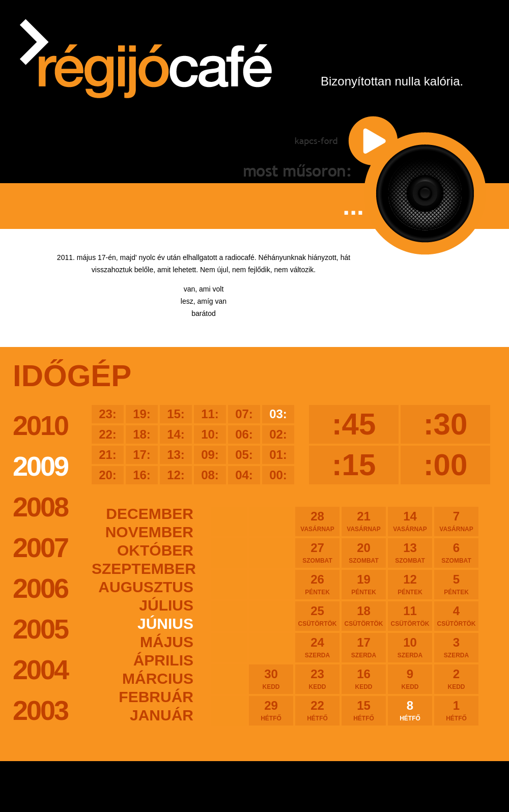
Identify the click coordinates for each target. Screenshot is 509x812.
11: (210, 414)
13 (410, 553)
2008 (40, 507)
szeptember (143, 569)
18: (142, 434)
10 (410, 647)
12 (410, 584)
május (167, 642)
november (149, 532)
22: (108, 434)
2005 (40, 629)
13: (176, 455)
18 (364, 616)
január (162, 715)
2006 (40, 588)
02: (278, 434)
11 (410, 616)
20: (108, 475)
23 (317, 679)
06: (244, 434)
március (158, 678)
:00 (446, 465)
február (156, 697)
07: (244, 414)
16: (142, 475)
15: (176, 414)
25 (317, 616)
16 (364, 679)
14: (176, 434)
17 (364, 647)
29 (271, 710)
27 (317, 553)
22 (317, 710)
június (165, 623)
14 (410, 521)
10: (210, 434)
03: (278, 414)
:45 (354, 424)
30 (271, 679)
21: (108, 455)
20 (364, 553)
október (155, 550)
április (163, 660)
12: (176, 475)
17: (142, 455)
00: (278, 475)
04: (244, 475)
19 (364, 584)
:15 (354, 465)
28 (317, 521)
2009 (40, 466)
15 (364, 710)
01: (278, 455)
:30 (446, 424)
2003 (40, 710)
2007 (40, 547)
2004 (40, 670)
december (150, 514)
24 (317, 647)
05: (244, 455)
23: (108, 414)
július (166, 605)
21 (364, 521)
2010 (40, 425)
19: (142, 414)
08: (210, 475)
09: (210, 455)
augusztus (146, 587)
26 (317, 584)
